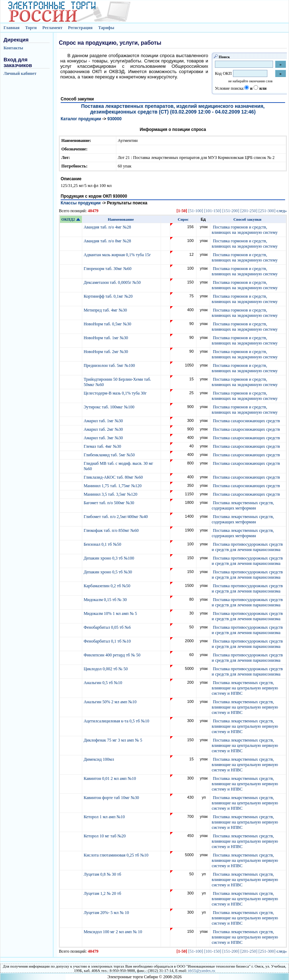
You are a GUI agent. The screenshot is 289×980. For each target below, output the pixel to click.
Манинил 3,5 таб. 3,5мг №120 (111, 494)
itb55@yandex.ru (201, 970)
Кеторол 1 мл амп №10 (105, 817)
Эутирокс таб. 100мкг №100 (110, 407)
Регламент (52, 28)
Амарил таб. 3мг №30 (104, 438)
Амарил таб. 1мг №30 (104, 421)
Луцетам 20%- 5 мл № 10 (107, 913)
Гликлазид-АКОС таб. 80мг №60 (114, 477)
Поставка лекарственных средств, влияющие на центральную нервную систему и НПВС (245, 688)
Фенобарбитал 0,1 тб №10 (108, 641)
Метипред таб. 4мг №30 (106, 310)
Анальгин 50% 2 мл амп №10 (111, 702)
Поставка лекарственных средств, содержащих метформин (243, 505)
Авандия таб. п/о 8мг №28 (108, 241)
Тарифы (106, 28)
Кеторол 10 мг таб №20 (106, 836)
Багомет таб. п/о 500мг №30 (109, 503)
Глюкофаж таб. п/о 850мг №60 (112, 530)
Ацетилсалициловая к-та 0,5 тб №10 (117, 721)
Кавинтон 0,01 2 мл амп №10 (110, 778)
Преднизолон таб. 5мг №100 (110, 365)
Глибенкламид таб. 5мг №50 (110, 455)
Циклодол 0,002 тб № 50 (106, 669)
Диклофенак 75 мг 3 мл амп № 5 (114, 740)
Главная (12, 28)
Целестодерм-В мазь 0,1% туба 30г (116, 393)
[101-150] (213, 211)
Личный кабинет (20, 73)
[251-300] (267, 211)
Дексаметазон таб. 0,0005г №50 (113, 282)
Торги (31, 28)
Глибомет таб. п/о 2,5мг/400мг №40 (116, 517)
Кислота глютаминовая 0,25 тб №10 (117, 855)
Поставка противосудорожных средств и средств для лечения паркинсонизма (247, 547)
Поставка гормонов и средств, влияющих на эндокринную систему (245, 230)
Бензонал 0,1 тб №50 (103, 544)
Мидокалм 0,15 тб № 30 (106, 600)
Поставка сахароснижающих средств (246, 421)
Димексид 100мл (99, 759)
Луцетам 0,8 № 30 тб (103, 874)
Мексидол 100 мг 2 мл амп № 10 (113, 932)
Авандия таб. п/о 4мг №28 (108, 227)
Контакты (13, 48)
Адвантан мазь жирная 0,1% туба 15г (118, 255)
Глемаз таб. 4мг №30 (103, 446)
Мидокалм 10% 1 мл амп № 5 (111, 613)
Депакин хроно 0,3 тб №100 (109, 558)
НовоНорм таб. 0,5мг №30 (108, 324)
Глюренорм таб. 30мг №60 (108, 269)
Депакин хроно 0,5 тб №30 (108, 572)
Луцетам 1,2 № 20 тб (103, 893)
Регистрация (80, 28)
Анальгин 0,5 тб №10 (104, 683)
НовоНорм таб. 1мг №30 (106, 338)
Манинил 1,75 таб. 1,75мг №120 (113, 486)
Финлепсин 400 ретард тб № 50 (113, 655)
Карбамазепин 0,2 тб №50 (108, 586)
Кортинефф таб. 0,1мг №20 (109, 296)
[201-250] (249, 211)
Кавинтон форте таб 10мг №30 (112, 798)
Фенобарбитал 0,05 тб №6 (108, 627)
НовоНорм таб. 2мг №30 (106, 352)
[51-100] (196, 211)
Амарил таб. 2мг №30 (104, 429)
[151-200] (231, 211)
